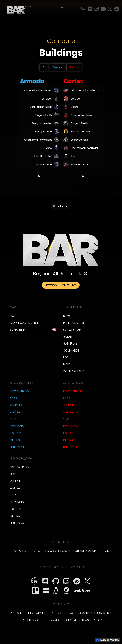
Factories (17, 433)
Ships (14, 419)
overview (19, 551)
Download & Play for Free (61, 285)
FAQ (66, 357)
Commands (71, 350)
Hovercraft (19, 426)
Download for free (24, 323)
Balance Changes (58, 551)
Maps (67, 364)
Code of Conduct (63, 620)
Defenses (16, 440)
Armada (58, 67)
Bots (14, 398)
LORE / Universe (74, 323)
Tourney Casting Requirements (90, 613)
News (67, 316)
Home (14, 316)
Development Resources (46, 613)
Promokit (17, 613)
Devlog (36, 551)
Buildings (17, 447)
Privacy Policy (91, 620)
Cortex (74, 67)
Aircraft (16, 412)
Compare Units (74, 371)
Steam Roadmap (87, 551)
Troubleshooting (33, 620)
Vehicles (16, 405)
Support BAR (19, 330)
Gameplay (70, 344)
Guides (68, 337)
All (44, 67)
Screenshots (72, 330)
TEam (106, 551)
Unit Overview (20, 391)
